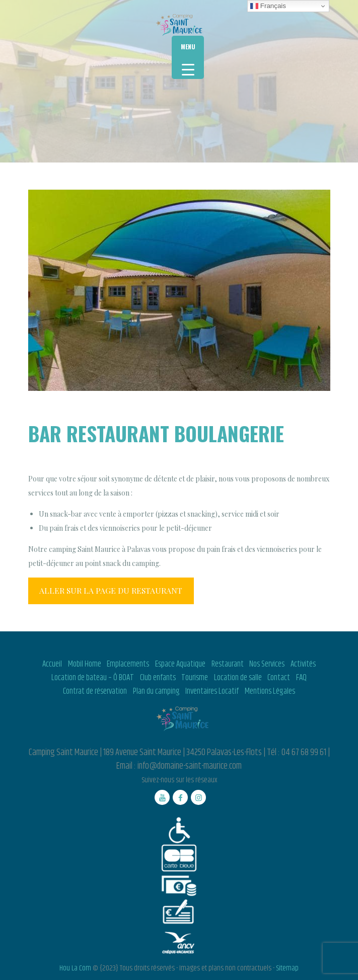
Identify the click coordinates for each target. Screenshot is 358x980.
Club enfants (158, 678)
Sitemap (287, 968)
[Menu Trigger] (188, 57)
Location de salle (238, 678)
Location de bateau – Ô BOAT (93, 678)
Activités (303, 664)
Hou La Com (75, 968)
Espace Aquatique (180, 664)
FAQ (301, 678)
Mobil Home (85, 664)
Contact (279, 678)
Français (268, 6)
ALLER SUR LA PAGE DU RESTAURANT (111, 590)
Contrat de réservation (95, 691)
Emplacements (128, 664)
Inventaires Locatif (212, 691)
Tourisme (195, 678)
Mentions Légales (270, 691)
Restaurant (228, 664)
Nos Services (267, 664)
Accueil (52, 664)
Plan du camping (156, 691)
